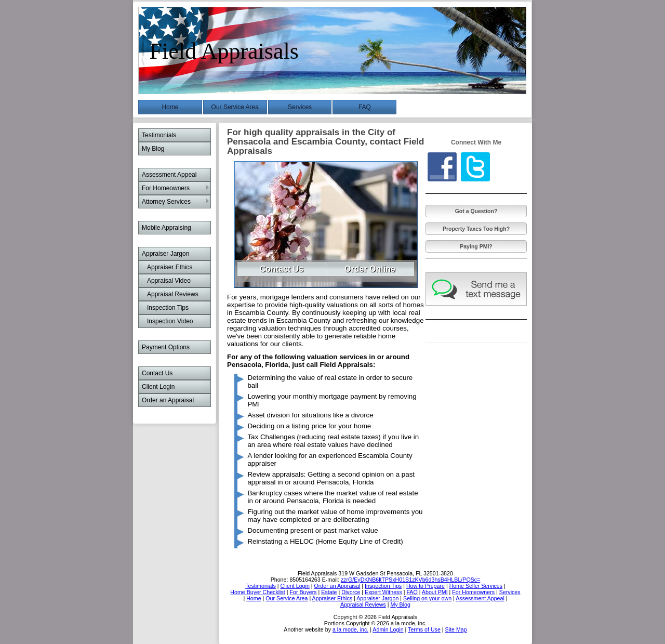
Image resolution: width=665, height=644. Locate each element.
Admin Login (388, 629)
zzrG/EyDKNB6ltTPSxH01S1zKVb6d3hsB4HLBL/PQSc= (411, 580)
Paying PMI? (476, 246)
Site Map (456, 629)
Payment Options (166, 347)
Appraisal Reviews (173, 294)
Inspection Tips (168, 308)
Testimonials (159, 135)
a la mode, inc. (350, 629)
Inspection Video (170, 321)
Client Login (158, 387)
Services (300, 107)
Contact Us (157, 373)
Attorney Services (166, 202)
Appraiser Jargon (165, 254)
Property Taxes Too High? (476, 229)
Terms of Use (424, 629)
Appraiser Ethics (170, 267)
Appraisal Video (169, 281)
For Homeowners (166, 188)
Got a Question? (476, 211)
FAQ (365, 107)
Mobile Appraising (167, 228)
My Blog (153, 149)
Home (170, 107)
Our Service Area (235, 107)
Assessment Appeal (169, 175)
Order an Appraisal (168, 400)
